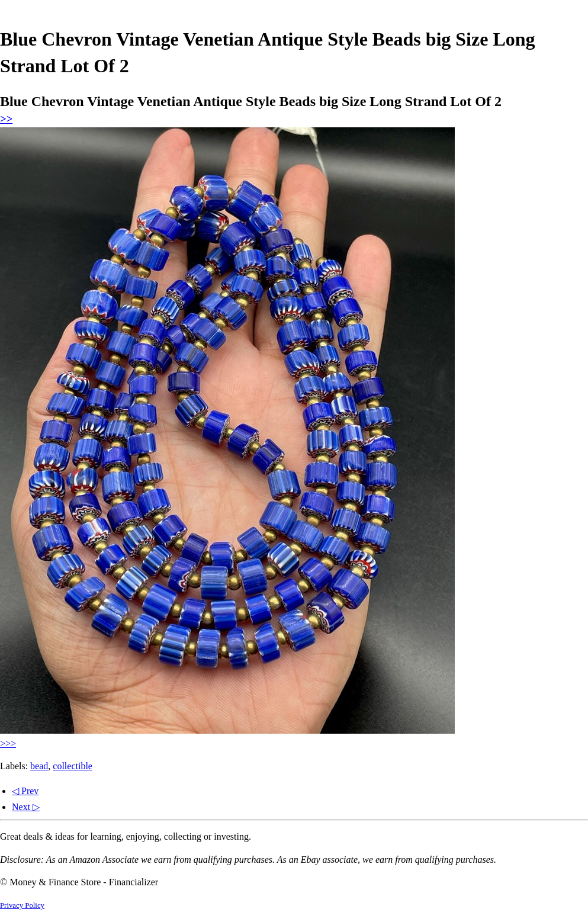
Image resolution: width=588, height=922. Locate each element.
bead (39, 766)
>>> (8, 743)
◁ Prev (25, 791)
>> (6, 119)
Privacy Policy (22, 905)
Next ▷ (26, 807)
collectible (73, 766)
